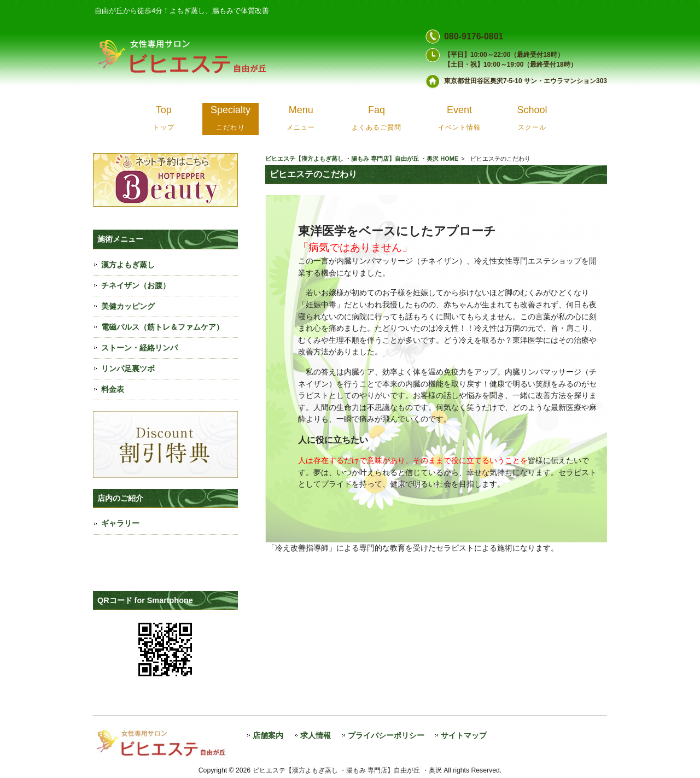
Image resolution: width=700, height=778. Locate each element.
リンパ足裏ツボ (128, 368)
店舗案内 (268, 736)
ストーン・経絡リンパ (139, 348)
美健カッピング (128, 306)
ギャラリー (120, 523)
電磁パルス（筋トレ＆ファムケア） (162, 327)
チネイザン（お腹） (136, 285)
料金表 (113, 389)
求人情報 (316, 736)
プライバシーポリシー (386, 736)
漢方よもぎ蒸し (128, 265)
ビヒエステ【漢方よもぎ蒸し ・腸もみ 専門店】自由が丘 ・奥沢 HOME (362, 159)
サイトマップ (464, 736)
